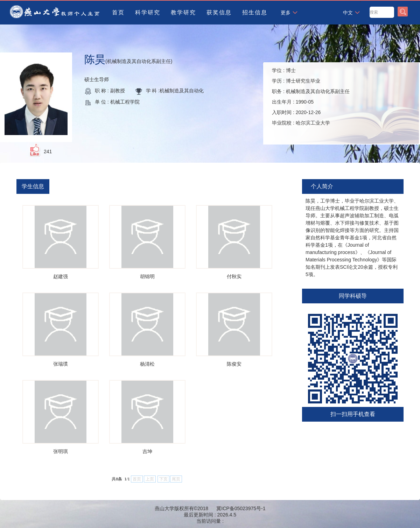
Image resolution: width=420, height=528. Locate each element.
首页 (118, 12)
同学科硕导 (353, 296)
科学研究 (148, 12)
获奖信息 (219, 12)
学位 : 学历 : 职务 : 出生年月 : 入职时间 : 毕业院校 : (311, 97)
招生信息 (255, 12)
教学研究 (183, 12)
